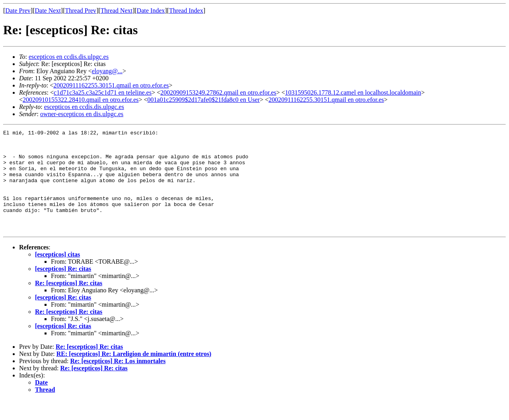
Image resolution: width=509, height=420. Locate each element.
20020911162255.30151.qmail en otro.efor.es (111, 85)
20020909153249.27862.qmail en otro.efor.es (218, 92)
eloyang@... (107, 71)
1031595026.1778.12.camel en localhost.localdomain (353, 92)
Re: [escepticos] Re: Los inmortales (118, 381)
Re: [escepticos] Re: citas (69, 303)
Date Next (48, 11)
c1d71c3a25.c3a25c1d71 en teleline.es (103, 92)
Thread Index (186, 11)
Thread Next (117, 11)
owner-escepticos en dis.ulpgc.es (82, 114)
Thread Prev (81, 11)
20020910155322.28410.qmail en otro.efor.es (81, 100)
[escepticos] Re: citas (63, 289)
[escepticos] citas (57, 275)
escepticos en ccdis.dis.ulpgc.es (69, 57)
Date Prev (18, 11)
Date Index (151, 11)
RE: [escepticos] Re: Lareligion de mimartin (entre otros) (134, 374)
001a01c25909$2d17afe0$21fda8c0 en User (204, 100)
